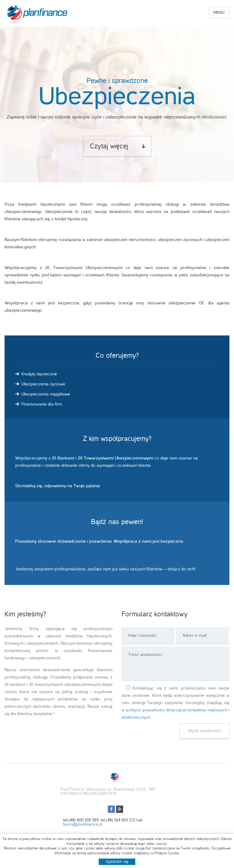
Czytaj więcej (109, 146)
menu (219, 12)
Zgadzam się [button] (117, 862)
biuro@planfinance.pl (83, 824)
